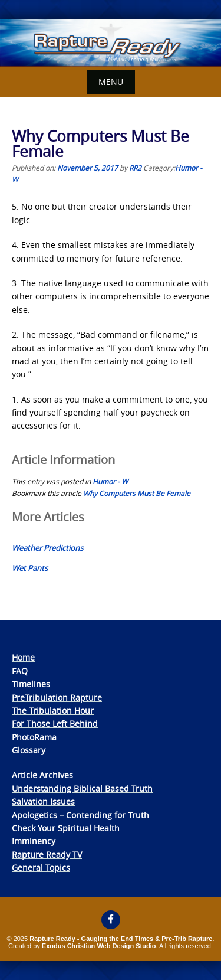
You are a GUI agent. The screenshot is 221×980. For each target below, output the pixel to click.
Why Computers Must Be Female (137, 493)
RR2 (135, 168)
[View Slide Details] (111, 43)
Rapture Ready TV (47, 855)
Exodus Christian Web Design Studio (99, 946)
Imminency (34, 841)
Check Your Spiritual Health (66, 828)
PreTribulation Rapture (57, 698)
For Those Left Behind (55, 723)
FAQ (20, 671)
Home (23, 657)
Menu (111, 82)
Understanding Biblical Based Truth (82, 788)
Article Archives (42, 775)
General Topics (41, 868)
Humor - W (110, 481)
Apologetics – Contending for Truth (80, 815)
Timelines (31, 684)
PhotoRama (34, 737)
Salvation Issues (43, 801)
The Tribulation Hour (53, 710)
